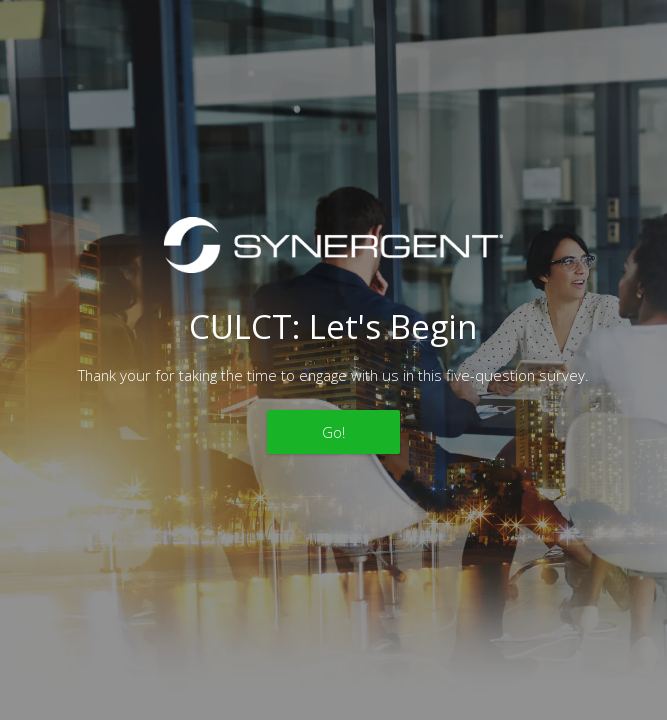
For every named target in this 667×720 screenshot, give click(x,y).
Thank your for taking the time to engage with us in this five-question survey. (333, 375)
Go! (333, 432)
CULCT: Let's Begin (333, 326)
